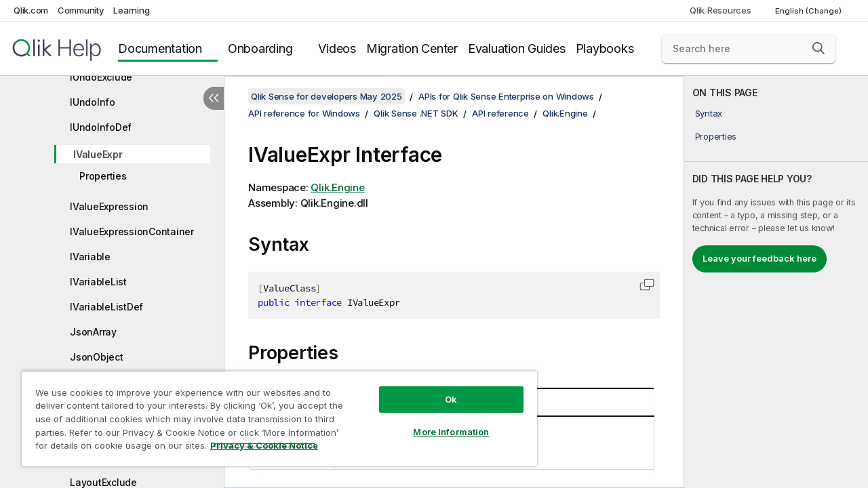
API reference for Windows (304, 113)
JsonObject (97, 357)
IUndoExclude (101, 77)
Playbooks (605, 48)
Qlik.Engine (565, 113)
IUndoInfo (93, 102)
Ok (441, 389)
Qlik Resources (721, 10)
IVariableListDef (106, 307)
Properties (103, 176)
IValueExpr (98, 154)
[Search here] (749, 49)
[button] (818, 48)
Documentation (160, 48)
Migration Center (412, 48)
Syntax (709, 113)
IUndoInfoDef (101, 127)
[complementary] (776, 282)
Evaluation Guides (517, 48)
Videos (337, 48)
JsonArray (93, 332)
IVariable (90, 257)
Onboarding (260, 48)
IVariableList (98, 282)
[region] (273, 413)
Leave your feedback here (759, 258)
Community (81, 10)
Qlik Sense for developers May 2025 (327, 96)
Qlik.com (31, 10)
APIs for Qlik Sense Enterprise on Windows (506, 96)
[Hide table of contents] (214, 98)
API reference (500, 113)
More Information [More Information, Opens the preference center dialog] (441, 422)
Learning (131, 10)
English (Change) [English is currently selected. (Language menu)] (809, 11)
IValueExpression (109, 206)
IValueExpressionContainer (132, 231)
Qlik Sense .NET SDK (416, 113)
